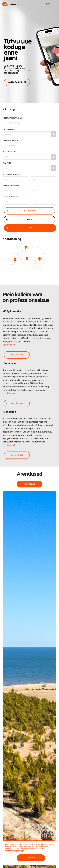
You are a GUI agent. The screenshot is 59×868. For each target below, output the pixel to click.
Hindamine (9, 363)
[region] (30, 52)
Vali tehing (30, 167)
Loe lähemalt (9, 345)
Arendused (9, 412)
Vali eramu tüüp (30, 155)
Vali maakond (30, 133)
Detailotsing (21, 211)
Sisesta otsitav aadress (30, 122)
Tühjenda (20, 219)
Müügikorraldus (12, 311)
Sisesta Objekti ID (30, 144)
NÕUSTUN (31, 858)
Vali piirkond (30, 484)
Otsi (19, 228)
